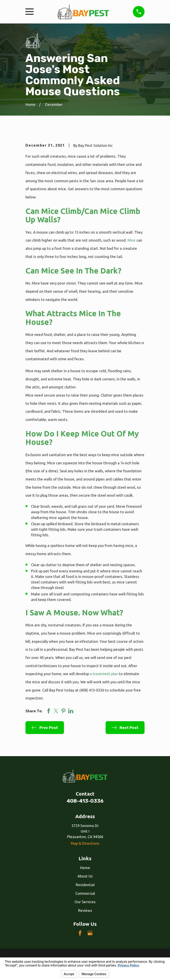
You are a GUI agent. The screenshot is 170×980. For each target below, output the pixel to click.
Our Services (85, 902)
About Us (85, 876)
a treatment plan (104, 674)
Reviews (85, 910)
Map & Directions (85, 843)
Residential (85, 885)
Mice (131, 240)
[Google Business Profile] (90, 933)
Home (85, 868)
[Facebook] (80, 933)
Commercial (85, 893)
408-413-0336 (85, 801)
